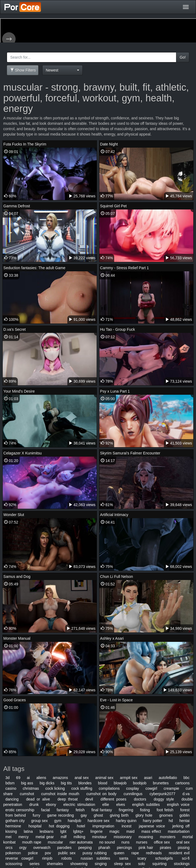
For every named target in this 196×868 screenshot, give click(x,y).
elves (121, 805)
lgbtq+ (78, 831)
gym (58, 821)
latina (28, 831)
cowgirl (151, 788)
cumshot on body (101, 794)
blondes (85, 783)
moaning (146, 837)
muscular (55, 842)
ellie (106, 805)
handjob (75, 821)
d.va (186, 794)
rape (135, 853)
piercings (124, 848)
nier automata (81, 842)
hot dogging (59, 826)
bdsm (10, 783)
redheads (154, 853)
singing (101, 864)
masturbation (179, 831)
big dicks (47, 783)
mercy (23, 837)
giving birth (119, 815)
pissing (184, 848)
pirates (166, 848)
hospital (35, 826)
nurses (142, 842)
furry (36, 815)
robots (67, 858)
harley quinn (126, 821)
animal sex (104, 778)
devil (89, 799)
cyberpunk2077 (163, 794)
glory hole (144, 815)
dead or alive (38, 799)
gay (84, 815)
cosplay (133, 788)
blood (103, 783)
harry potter (153, 821)
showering (79, 864)
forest (185, 810)
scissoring (14, 864)
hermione (13, 826)
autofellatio (168, 778)
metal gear (45, 837)
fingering (126, 810)
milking (79, 837)
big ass (27, 783)
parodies (64, 848)
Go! (183, 57)
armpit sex (129, 778)
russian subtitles (96, 858)
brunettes (161, 783)
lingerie (97, 831)
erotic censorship (20, 810)
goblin (185, 815)
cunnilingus (133, 794)
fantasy (63, 810)
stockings (182, 864)
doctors (140, 799)
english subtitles (146, 805)
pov (48, 853)
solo (142, 864)
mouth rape (32, 842)
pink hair (146, 848)
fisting (145, 810)
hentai (184, 821)
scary (142, 858)
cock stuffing (82, 788)
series (34, 864)
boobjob (140, 783)
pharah (104, 848)
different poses (113, 799)
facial (46, 810)
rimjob (47, 858)
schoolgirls (164, 858)
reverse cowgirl (19, 858)
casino (11, 788)
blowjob (120, 783)
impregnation (103, 826)
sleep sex (122, 864)
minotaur (99, 837)
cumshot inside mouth (60, 794)
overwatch (42, 848)
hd (171, 821)
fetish (80, 810)
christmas (31, 788)
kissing (11, 831)
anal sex (82, 778)
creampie (171, 788)
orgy (23, 848)
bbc (187, 778)
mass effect (151, 831)
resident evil (179, 853)
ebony (51, 805)
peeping (85, 848)
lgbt (63, 831)
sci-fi (186, 858)
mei (8, 837)
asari (148, 778)
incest (127, 826)
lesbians (46, 831)
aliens (41, 778)
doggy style (164, 799)
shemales (55, 864)
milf (64, 837)
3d (8, 778)
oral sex (183, 842)
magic (114, 831)
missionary (123, 837)
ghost (98, 815)
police (33, 853)
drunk (34, 805)
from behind (16, 815)
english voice (178, 805)
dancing (12, 799)
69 (18, 778)
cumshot (27, 794)
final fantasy (102, 810)
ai (28, 778)
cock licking (55, 788)
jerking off (181, 826)
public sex (67, 853)
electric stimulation (79, 805)
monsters (168, 837)
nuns (125, 842)
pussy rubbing (95, 853)
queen (119, 853)
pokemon (13, 853)
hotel (81, 826)
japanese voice (152, 826)
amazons (60, 778)
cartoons (183, 783)
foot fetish (165, 810)
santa (124, 858)
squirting (160, 864)
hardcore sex (98, 821)
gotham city (15, 821)
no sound (107, 842)
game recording (60, 815)
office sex (162, 842)
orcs (9, 848)
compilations (109, 788)
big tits (66, 783)
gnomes (166, 815)
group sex (40, 821)
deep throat (68, 799)
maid (130, 831)
